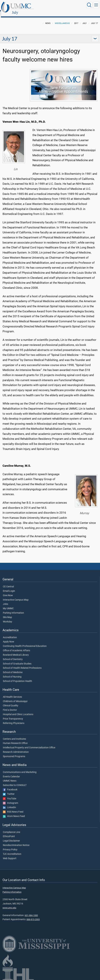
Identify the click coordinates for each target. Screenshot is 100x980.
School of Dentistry (13, 656)
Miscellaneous (62, 20)
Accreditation (10, 634)
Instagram (10, 799)
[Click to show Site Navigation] (96, 5)
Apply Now (9, 638)
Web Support (10, 855)
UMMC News (10, 777)
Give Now (8, 592)
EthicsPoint (9, 833)
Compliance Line (11, 829)
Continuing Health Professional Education (25, 642)
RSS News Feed (13, 808)
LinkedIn (9, 804)
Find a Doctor (10, 706)
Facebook (10, 786)
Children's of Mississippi (15, 698)
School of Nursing (12, 673)
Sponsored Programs (14, 753)
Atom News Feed (14, 813)
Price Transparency (13, 715)
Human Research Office (15, 740)
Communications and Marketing (20, 769)
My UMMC (8, 605)
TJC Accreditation (12, 850)
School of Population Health (17, 678)
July (48, 6)
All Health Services (12, 693)
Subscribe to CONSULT (15, 782)
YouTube (10, 795)
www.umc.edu (9, 904)
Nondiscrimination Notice (16, 842)
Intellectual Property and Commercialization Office (29, 744)
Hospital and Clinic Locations (18, 711)
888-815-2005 (33, 916)
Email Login (9, 587)
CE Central (8, 583)
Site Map (7, 614)
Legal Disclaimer (11, 837)
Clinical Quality (11, 702)
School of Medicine (13, 669)
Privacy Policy (10, 846)
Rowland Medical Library (16, 651)
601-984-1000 (31, 912)
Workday (8, 618)
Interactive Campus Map (16, 596)
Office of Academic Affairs (16, 647)
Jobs (5, 600)
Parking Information (13, 609)
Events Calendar (11, 773)
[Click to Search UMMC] (89, 5)
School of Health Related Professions (22, 664)
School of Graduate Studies (17, 660)
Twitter (9, 790)
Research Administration (16, 748)
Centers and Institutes (14, 735)
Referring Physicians (14, 720)
